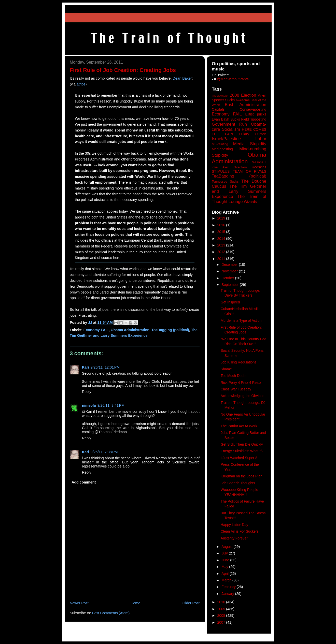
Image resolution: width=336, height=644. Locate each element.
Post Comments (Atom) (111, 613)
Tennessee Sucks (225, 182)
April (226, 574)
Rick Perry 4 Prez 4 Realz (241, 383)
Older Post (191, 603)
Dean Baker (182, 78)
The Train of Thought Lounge (239, 199)
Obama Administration (130, 330)
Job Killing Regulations (239, 362)
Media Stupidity (250, 144)
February (229, 587)
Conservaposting (253, 109)
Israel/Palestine (226, 139)
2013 (222, 245)
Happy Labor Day (234, 525)
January (228, 594)
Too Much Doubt (234, 376)
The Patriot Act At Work (239, 426)
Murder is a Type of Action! (242, 320)
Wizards (250, 202)
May (225, 567)
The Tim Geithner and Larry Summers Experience (239, 191)
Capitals (218, 109)
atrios (81, 84)
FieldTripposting (254, 119)
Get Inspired (230, 302)
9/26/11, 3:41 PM (111, 405)
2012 (222, 252)
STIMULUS (221, 171)
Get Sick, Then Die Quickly (242, 444)
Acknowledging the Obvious (243, 396)
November (230, 271)
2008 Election (243, 95)
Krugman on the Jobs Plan (242, 476)
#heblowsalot (220, 96)
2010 (222, 602)
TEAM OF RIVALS (250, 171)
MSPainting (220, 144)
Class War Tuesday (236, 389)
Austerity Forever (234, 538)
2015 (222, 232)
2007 (222, 622)
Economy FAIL (96, 330)
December (230, 265)
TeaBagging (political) (170, 330)
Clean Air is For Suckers (240, 531)
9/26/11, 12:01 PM (105, 367)
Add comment (84, 482)
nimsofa (89, 405)
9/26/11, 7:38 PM (104, 452)
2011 (222, 259)
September (231, 285)
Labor (261, 139)
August (227, 547)
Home (135, 603)
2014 (222, 239)
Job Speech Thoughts (238, 483)
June (226, 560)
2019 (222, 218)
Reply (87, 392)
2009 (222, 609)
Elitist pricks (256, 114)
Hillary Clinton (253, 134)
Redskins (259, 167)
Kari (86, 367)
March (227, 580)
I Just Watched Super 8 (239, 458)
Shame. (227, 369)
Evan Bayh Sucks (226, 119)
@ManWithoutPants (233, 79)
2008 (222, 616)
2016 (222, 225)
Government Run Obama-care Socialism (239, 127)
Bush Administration (246, 105)
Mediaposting (222, 149)
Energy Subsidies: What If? (242, 451)
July (225, 553)
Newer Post (79, 603)
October (228, 278)
